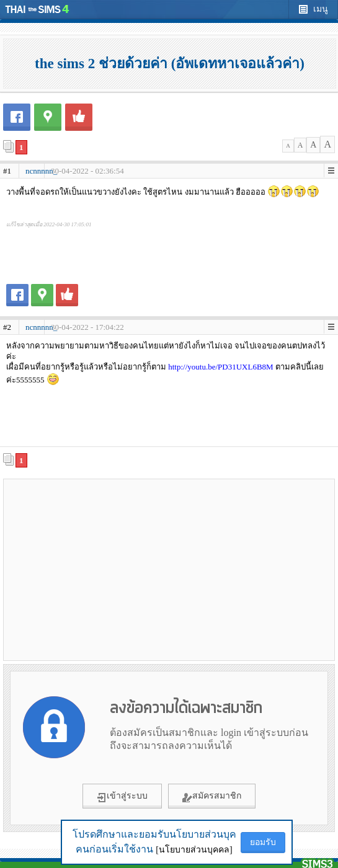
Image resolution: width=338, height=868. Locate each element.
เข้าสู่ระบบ (122, 797)
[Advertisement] (169, 569)
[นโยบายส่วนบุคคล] (194, 850)
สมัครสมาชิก (212, 797)
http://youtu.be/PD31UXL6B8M (220, 367)
